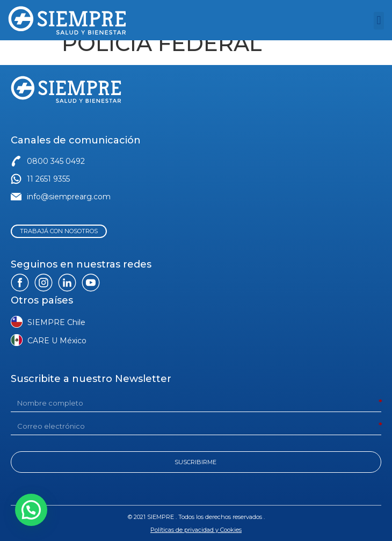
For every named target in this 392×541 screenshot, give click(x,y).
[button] (379, 21)
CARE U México (57, 341)
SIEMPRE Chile (56, 322)
